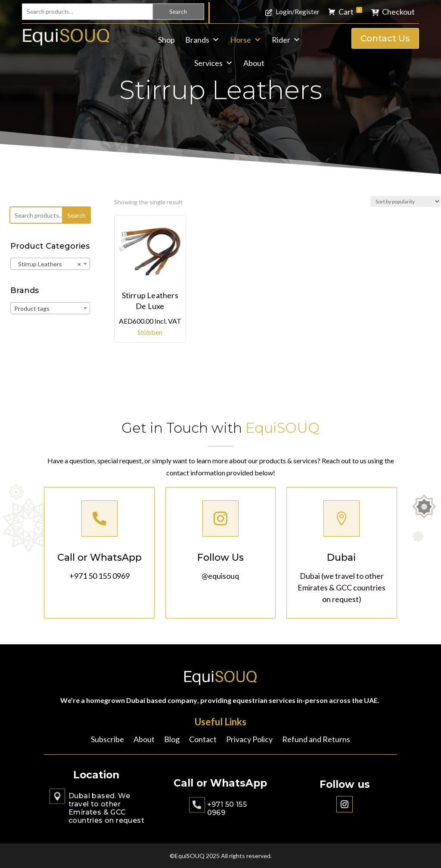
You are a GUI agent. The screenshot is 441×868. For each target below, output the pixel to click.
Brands (202, 40)
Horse (246, 40)
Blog (172, 740)
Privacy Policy (249, 740)
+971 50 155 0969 (99, 573)
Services (214, 63)
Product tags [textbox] (32, 308)
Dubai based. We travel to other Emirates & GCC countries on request (106, 808)
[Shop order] (405, 201)
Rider (286, 40)
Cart (350, 12)
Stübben (150, 332)
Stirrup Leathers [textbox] (48, 264)
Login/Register (298, 11)
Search (178, 12)
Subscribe (107, 740)
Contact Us (385, 38)
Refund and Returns (316, 740)
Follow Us (221, 557)
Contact (203, 740)
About (254, 63)
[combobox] (50, 264)
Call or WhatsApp (99, 557)
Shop (166, 40)
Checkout (398, 12)
